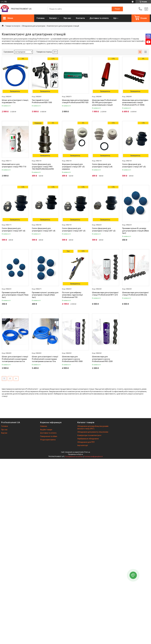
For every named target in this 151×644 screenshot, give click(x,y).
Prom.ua (87, 452)
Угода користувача (48, 440)
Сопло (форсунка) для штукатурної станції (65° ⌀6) (14, 230)
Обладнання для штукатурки (34, 26)
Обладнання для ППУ (86, 442)
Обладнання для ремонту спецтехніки (93, 432)
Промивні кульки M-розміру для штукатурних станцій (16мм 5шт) (15, 295)
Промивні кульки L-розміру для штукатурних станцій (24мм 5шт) (45, 295)
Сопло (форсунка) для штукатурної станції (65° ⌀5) (134, 165)
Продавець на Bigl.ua (75, 454)
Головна (41, 18)
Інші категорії (83, 445)
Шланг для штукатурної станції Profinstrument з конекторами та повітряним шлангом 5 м (15, 359)
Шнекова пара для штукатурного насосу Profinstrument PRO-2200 (102, 359)
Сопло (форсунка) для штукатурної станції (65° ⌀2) (104, 230)
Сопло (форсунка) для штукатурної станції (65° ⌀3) (74, 230)
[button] (133, 575)
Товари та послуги (13, 26)
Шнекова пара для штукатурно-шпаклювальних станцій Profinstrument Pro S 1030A (135, 103)
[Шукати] (117, 9)
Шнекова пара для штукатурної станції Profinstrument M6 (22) (135, 294)
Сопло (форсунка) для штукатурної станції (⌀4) (102, 165)
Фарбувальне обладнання (88, 439)
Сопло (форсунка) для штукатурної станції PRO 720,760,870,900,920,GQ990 (43, 167)
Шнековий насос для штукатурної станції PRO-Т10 (14, 165)
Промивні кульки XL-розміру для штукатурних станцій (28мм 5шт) (135, 231)
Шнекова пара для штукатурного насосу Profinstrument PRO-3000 (72, 359)
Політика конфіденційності (93, 457)
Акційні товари (46, 430)
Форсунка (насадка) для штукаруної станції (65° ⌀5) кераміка (73, 167)
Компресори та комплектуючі (89, 435)
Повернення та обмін (49, 436)
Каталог (53, 18)
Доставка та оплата (99, 18)
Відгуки (4, 433)
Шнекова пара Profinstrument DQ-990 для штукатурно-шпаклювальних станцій (104, 103)
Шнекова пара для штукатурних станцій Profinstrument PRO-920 (75, 101)
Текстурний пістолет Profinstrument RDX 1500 (42, 101)
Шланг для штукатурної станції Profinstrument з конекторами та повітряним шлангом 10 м (45, 359)
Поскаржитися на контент (74, 457)
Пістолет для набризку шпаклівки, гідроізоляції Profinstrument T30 (72, 295)
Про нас (67, 18)
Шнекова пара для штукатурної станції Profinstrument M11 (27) (105, 294)
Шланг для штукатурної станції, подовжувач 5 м (15, 101)
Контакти (80, 18)
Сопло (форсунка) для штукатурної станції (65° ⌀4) (44, 230)
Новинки (44, 426)
